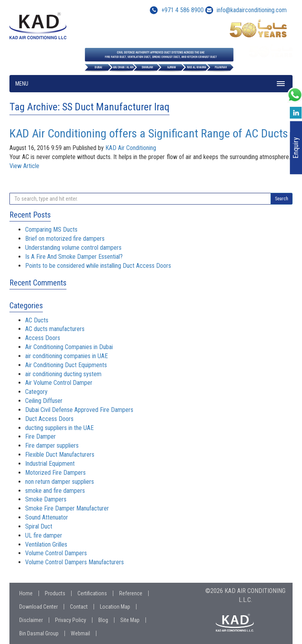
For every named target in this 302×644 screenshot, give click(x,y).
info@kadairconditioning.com (252, 10)
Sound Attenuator (47, 517)
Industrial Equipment (50, 464)
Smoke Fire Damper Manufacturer (67, 508)
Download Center (39, 607)
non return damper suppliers (60, 482)
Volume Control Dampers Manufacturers (75, 562)
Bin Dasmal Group (39, 633)
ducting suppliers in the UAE (59, 428)
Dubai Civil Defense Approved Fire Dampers (79, 410)
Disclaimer (31, 620)
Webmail (80, 633)
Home (26, 593)
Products (55, 593)
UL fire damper (44, 535)
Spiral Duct (39, 526)
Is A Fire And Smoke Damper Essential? (74, 257)
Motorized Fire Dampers (55, 473)
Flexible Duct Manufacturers (60, 455)
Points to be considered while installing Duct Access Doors (98, 266)
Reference (131, 593)
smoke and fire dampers (55, 491)
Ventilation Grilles (46, 544)
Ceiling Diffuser (44, 401)
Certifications (92, 593)
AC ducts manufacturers (55, 329)
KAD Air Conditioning (131, 148)
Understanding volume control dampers (73, 248)
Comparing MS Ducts (51, 230)
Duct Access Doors (49, 419)
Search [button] (282, 199)
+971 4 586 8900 (177, 10)
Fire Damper (41, 436)
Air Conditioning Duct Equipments (66, 365)
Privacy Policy (71, 620)
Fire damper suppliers (52, 445)
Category (36, 392)
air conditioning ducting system (63, 374)
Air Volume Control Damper (59, 383)
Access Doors (43, 338)
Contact (79, 607)
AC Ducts (37, 320)
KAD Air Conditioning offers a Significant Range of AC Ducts (149, 133)
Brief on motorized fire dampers (65, 239)
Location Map (115, 607)
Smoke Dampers (46, 499)
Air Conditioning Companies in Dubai (69, 347)
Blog (103, 620)
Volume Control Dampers (56, 553)
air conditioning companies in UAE (66, 356)
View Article (24, 166)
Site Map (130, 620)
